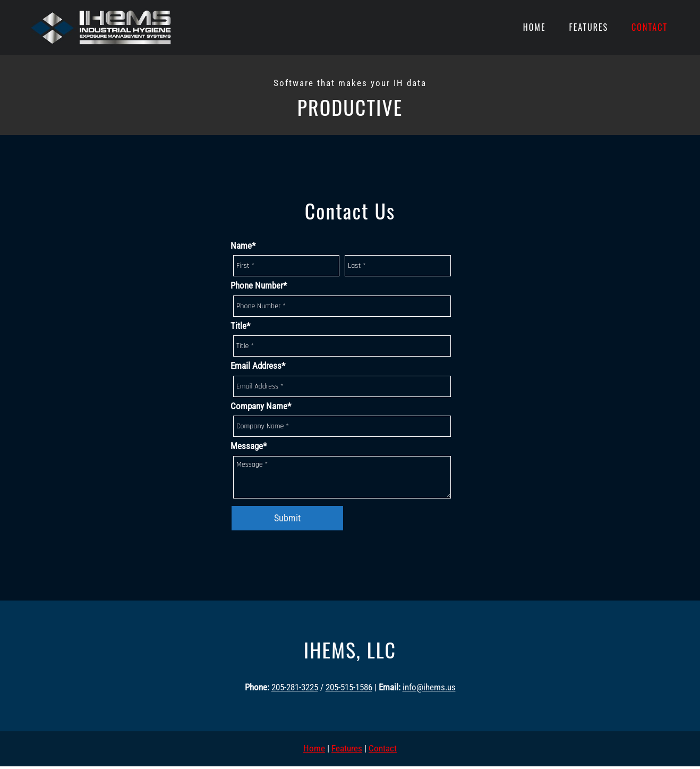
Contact (383, 748)
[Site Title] (100, 27)
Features (347, 748)
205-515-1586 (349, 687)
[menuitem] (535, 28)
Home (314, 748)
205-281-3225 (295, 687)
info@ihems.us (429, 687)
